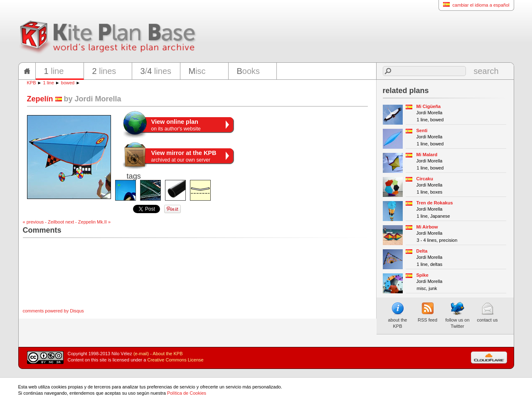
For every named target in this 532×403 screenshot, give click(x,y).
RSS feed (427, 312)
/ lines (156, 71)
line (54, 71)
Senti (422, 130)
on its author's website (176, 125)
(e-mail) (141, 354)
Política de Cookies (187, 393)
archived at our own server (184, 156)
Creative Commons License (176, 360)
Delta (422, 251)
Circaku (425, 179)
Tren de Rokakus (435, 203)
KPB (32, 83)
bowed (68, 83)
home (27, 71)
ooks (249, 71)
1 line (49, 83)
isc (197, 71)
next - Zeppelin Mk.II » (88, 222)
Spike (422, 275)
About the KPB (167, 354)
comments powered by (53, 311)
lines (104, 71)
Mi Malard (427, 155)
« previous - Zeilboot (44, 222)
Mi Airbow (427, 227)
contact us (487, 312)
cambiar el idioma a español (474, 5)
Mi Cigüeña (429, 106)
